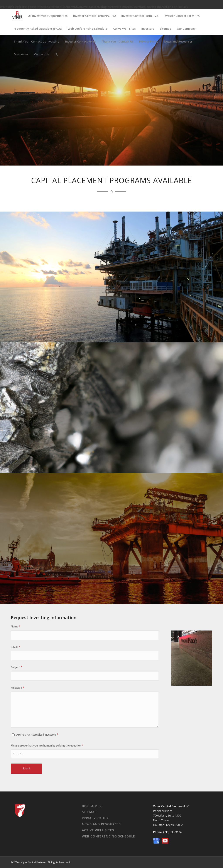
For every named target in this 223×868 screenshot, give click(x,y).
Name (16, 626)
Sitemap (165, 29)
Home (18, 16)
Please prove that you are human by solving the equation (47, 746)
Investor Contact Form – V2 (140, 16)
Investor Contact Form (80, 41)
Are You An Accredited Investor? (37, 735)
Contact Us (42, 54)
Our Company (186, 29)
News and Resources (178, 41)
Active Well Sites (124, 29)
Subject (17, 667)
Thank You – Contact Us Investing (37, 41)
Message (18, 688)
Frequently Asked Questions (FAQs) (38, 29)
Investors (148, 29)
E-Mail (16, 647)
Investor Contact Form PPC (182, 16)
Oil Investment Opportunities (48, 16)
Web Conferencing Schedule (87, 29)
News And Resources (101, 824)
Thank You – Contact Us (117, 41)
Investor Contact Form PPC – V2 (94, 16)
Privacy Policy (149, 41)
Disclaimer (21, 54)
